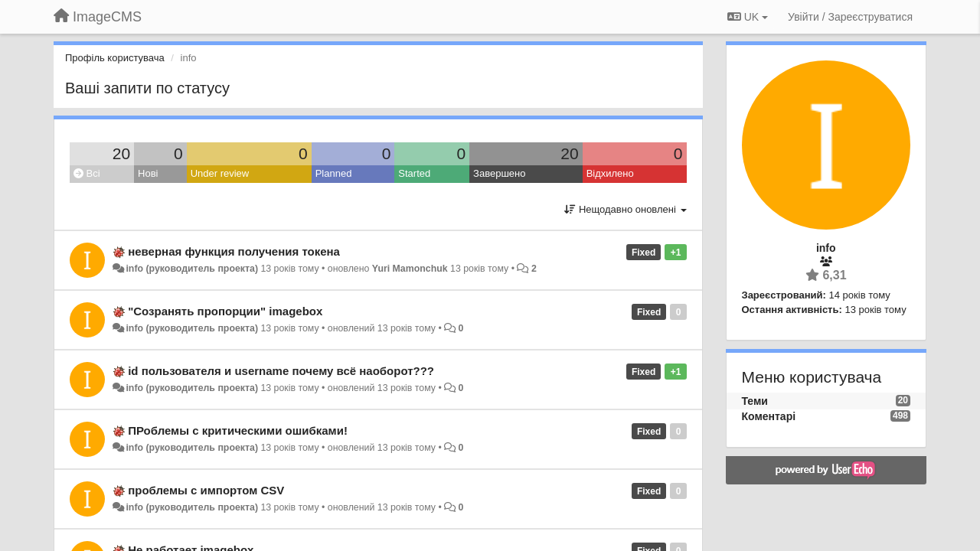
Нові (148, 173)
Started (414, 173)
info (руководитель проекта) (192, 269)
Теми (755, 401)
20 (121, 153)
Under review (220, 173)
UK (748, 17)
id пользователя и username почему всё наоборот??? (281, 371)
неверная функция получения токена (234, 251)
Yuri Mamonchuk (410, 269)
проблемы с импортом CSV (206, 490)
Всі (87, 173)
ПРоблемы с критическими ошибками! (238, 430)
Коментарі (769, 416)
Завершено (499, 173)
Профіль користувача (115, 58)
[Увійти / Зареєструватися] (850, 17)
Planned (334, 173)
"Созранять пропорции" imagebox (225, 311)
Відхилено (610, 173)
